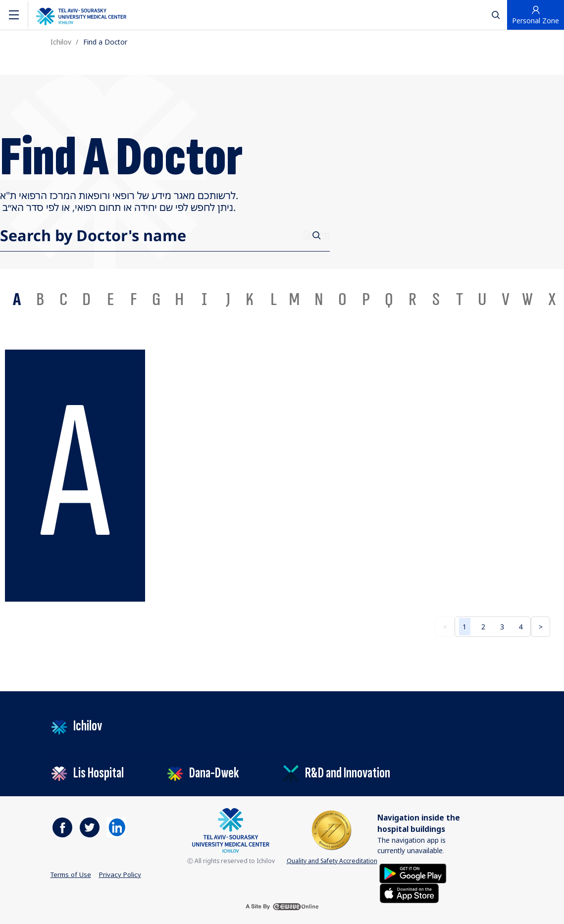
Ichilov (61, 42)
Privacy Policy (120, 874)
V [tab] (506, 300)
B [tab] (40, 300)
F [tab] (134, 300)
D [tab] (86, 300)
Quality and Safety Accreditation (332, 837)
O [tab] (342, 300)
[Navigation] (14, 15)
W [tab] (527, 300)
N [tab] (319, 300)
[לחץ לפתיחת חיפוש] (496, 15)
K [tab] (250, 300)
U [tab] (482, 300)
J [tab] (228, 300)
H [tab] (179, 300)
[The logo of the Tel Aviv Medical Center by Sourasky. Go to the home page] (81, 15)
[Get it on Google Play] (413, 873)
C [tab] (63, 300)
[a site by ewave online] (282, 907)
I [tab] (204, 300)
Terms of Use (71, 874)
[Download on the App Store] (409, 893)
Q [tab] (389, 300)
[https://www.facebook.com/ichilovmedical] (62, 827)
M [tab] (294, 300)
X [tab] (552, 300)
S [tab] (436, 300)
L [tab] (274, 300)
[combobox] (282, 235)
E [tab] (110, 300)
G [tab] (156, 300)
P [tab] (366, 300)
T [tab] (460, 300)
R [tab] (412, 300)
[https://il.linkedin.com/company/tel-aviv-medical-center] (116, 827)
